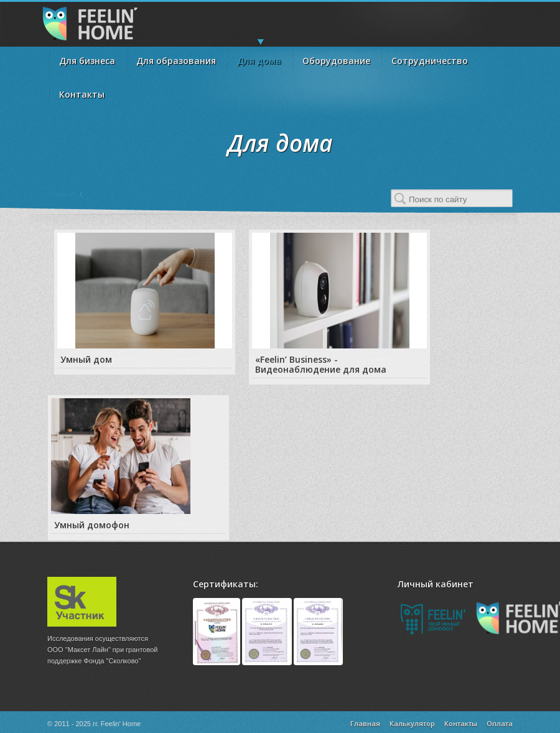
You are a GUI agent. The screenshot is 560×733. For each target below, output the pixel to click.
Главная (63, 194)
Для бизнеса (87, 61)
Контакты (82, 94)
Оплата (500, 723)
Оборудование (336, 61)
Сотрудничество (430, 61)
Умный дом (86, 359)
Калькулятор (412, 723)
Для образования (176, 61)
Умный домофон (92, 525)
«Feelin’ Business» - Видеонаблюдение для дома (321, 364)
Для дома (259, 57)
